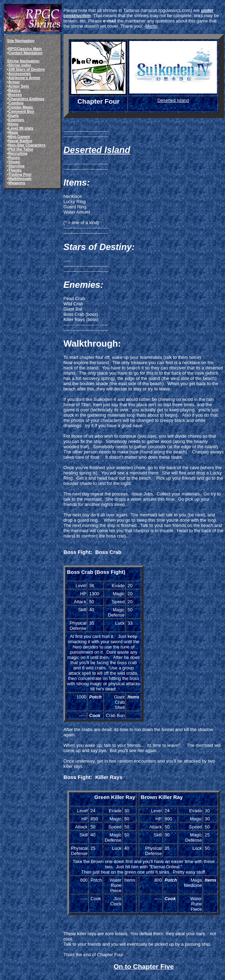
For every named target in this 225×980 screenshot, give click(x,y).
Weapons (17, 183)
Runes (14, 158)
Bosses (15, 95)
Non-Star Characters (27, 145)
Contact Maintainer (26, 53)
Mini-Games (19, 137)
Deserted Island (173, 100)
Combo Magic (21, 107)
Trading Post (20, 174)
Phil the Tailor (21, 149)
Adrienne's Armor (24, 78)
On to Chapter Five (144, 967)
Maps (13, 132)
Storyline (17, 166)
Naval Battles (20, 141)
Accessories (20, 74)
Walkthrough (20, 179)
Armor (14, 82)
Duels (14, 116)
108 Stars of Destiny (27, 69)
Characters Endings (26, 99)
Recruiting (18, 153)
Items (13, 124)
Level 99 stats (21, 128)
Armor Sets (19, 86)
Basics (15, 90)
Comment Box (21, 111)
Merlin (151, 26)
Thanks (15, 170)
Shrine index (20, 65)
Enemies (16, 120)
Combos (16, 103)
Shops (14, 162)
